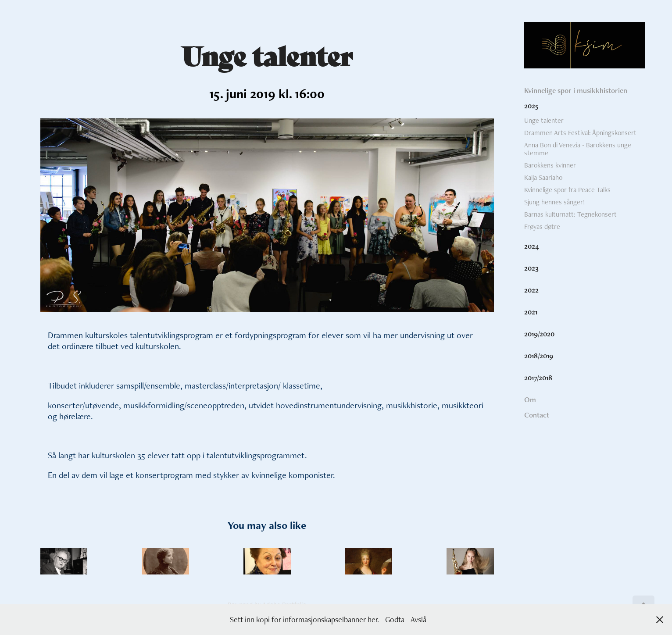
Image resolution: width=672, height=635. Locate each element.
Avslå (418, 619)
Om (530, 400)
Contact (537, 415)
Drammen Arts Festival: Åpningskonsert (580, 133)
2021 (531, 312)
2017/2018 (538, 378)
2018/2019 (539, 356)
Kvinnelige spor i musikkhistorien (576, 90)
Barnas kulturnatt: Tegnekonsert (570, 214)
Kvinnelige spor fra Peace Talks (567, 190)
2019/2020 (539, 334)
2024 (532, 246)
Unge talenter (544, 120)
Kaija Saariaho (543, 177)
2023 (531, 268)
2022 (531, 290)
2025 (531, 106)
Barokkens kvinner (550, 165)
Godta (395, 619)
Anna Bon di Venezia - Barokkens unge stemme (578, 149)
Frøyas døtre (542, 227)
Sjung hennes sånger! (555, 202)
